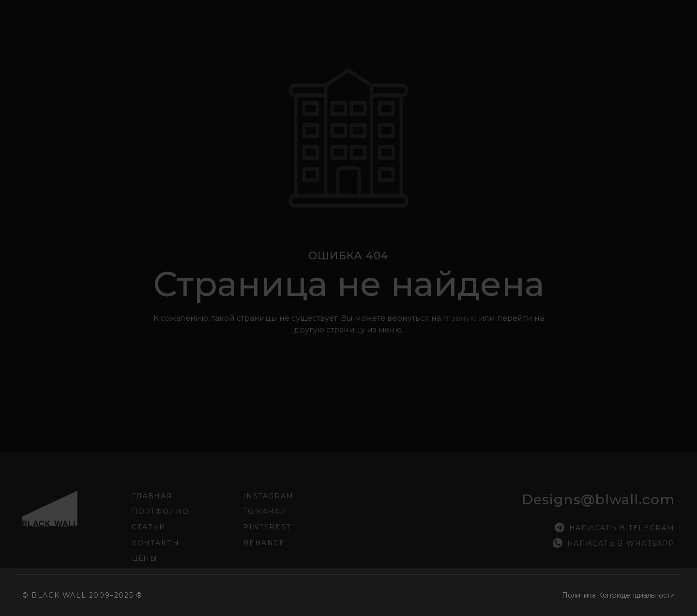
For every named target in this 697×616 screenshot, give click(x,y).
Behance (264, 543)
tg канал (265, 511)
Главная (152, 496)
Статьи (149, 527)
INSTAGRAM (268, 496)
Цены (144, 558)
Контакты (156, 543)
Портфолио (160, 511)
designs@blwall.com (598, 499)
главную (461, 318)
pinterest (267, 527)
